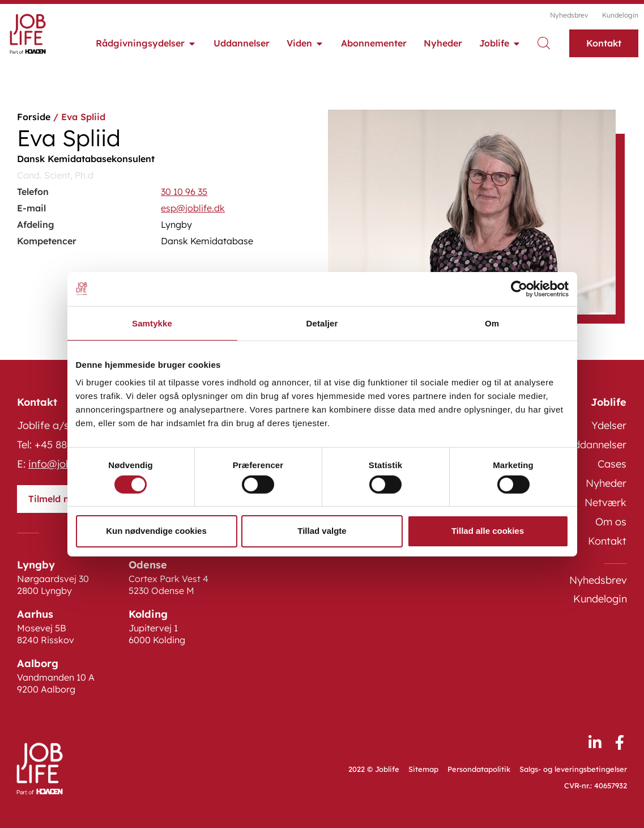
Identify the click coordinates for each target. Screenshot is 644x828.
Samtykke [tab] (152, 323)
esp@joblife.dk (193, 208)
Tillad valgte (322, 531)
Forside (34, 117)
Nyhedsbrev (569, 15)
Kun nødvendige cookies (156, 531)
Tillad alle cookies (488, 531)
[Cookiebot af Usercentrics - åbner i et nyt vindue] (519, 288)
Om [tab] (492, 323)
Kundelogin (620, 15)
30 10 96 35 (184, 192)
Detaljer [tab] (322, 323)
